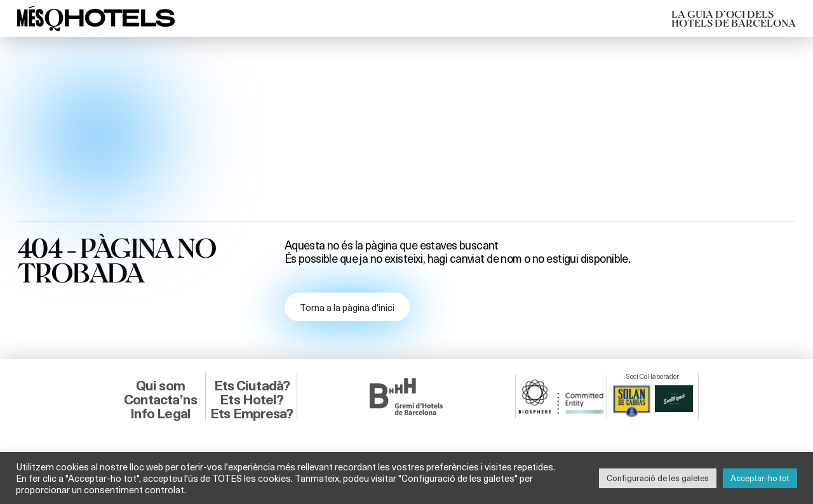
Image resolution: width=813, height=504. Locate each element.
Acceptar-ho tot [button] (760, 478)
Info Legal (160, 414)
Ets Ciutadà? (252, 386)
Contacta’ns (160, 400)
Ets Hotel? (252, 400)
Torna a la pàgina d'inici (347, 307)
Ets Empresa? (252, 414)
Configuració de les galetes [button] (658, 478)
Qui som (160, 386)
